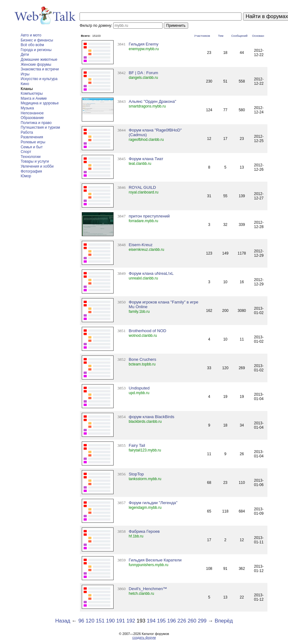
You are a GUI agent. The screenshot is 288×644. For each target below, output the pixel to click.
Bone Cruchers (143, 359)
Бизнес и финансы (37, 40)
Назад (63, 621)
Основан (258, 36)
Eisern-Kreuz (141, 245)
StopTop (136, 474)
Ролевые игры (33, 142)
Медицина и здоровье (40, 103)
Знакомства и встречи (40, 69)
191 (121, 621)
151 (100, 621)
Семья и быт (32, 147)
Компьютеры (32, 93)
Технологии (31, 157)
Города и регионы (36, 50)
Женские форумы (36, 64)
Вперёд (224, 621)
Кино (25, 84)
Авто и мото (31, 35)
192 (131, 621)
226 (182, 621)
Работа (27, 132)
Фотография (31, 171)
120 (90, 621)
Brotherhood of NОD (148, 331)
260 (192, 621)
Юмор (26, 176)
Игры (25, 74)
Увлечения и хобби (37, 166)
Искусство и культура (39, 79)
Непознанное (32, 113)
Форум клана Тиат (146, 159)
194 (151, 621)
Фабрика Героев (144, 531)
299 (202, 621)
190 (110, 621)
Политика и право (36, 123)
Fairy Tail (137, 445)
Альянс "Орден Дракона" (153, 101)
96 (81, 621)
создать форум (144, 637)
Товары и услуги (35, 161)
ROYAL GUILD (142, 187)
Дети (25, 55)
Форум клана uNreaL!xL (151, 273)
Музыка (27, 108)
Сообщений (239, 36)
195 (161, 621)
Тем (221, 36)
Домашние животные (39, 60)
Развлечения (32, 137)
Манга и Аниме (34, 98)
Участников (202, 36)
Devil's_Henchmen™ (148, 589)
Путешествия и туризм (40, 127)
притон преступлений (149, 216)
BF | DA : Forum (144, 73)
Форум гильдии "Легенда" (153, 503)
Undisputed (139, 388)
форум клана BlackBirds (152, 417)
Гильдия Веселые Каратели (155, 560)
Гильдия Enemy (144, 44)
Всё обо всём (32, 45)
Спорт (26, 152)
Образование (32, 118)
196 (172, 621)
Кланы (27, 89)
